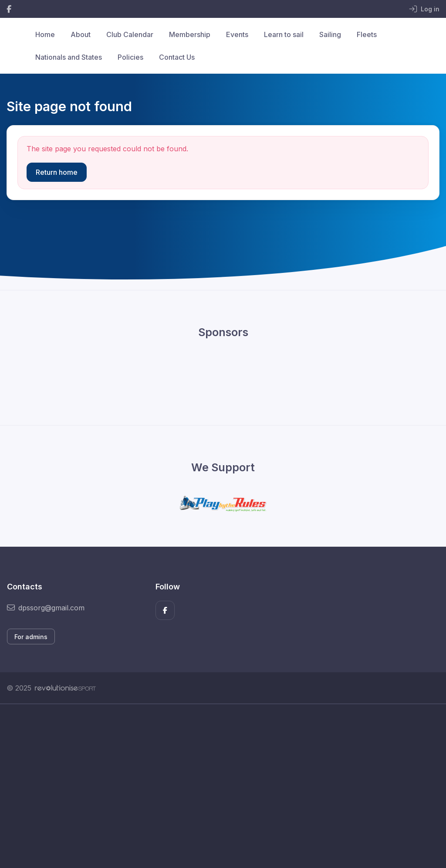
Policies (130, 57)
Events (237, 34)
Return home (57, 172)
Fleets (367, 34)
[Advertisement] (223, 786)
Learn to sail (284, 34)
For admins (31, 637)
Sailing (330, 34)
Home (45, 34)
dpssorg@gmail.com (46, 608)
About (81, 34)
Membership (190, 34)
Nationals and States (69, 57)
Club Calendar (130, 34)
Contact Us (177, 57)
